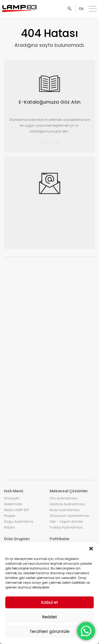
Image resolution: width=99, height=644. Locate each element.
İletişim (10, 527)
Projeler (10, 516)
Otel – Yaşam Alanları (66, 522)
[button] (91, 549)
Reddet (50, 617)
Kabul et (50, 602)
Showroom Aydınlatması (69, 516)
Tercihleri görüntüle (49, 631)
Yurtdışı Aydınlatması (66, 527)
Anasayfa (12, 498)
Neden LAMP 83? (16, 510)
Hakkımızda (13, 504)
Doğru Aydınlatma (18, 522)
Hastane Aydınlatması (67, 504)
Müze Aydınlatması (65, 510)
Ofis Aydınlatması (64, 498)
